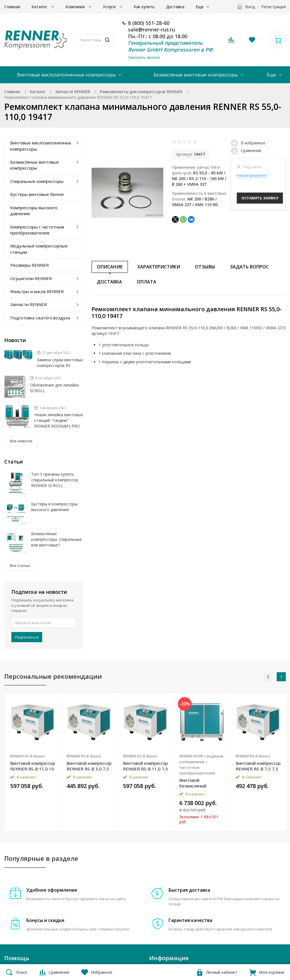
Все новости (21, 441)
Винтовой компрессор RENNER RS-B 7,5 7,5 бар (258, 766)
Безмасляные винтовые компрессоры (196, 75)
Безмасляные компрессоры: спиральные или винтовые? (56, 539)
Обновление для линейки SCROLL (54, 388)
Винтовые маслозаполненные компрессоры (66, 75)
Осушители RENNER (31, 278)
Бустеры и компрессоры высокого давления (54, 507)
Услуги (110, 7)
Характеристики (159, 267)
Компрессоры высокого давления (34, 211)
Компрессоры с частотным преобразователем (37, 230)
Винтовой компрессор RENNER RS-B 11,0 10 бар (33, 766)
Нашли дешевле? (252, 175)
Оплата (147, 282)
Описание (110, 267)
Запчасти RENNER (73, 92)
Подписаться (27, 637)
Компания (76, 7)
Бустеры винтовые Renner (37, 194)
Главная (12, 7)
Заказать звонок (144, 57)
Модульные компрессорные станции (39, 249)
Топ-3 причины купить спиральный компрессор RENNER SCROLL (55, 480)
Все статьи (20, 565)
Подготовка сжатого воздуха (40, 318)
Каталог (40, 7)
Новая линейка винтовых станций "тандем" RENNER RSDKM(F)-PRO (59, 420)
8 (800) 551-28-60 (149, 23)
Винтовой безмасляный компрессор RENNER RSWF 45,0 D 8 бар (200, 783)
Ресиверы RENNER (29, 265)
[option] (33, 762)
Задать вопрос (249, 267)
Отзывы (205, 267)
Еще (200, 7)
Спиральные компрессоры (37, 181)
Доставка (175, 7)
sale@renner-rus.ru (152, 29)
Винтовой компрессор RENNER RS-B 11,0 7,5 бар (145, 766)
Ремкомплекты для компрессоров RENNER (141, 92)
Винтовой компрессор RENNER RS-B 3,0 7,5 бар (89, 766)
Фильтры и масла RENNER (37, 291)
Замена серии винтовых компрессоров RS (60, 363)
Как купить (144, 7)
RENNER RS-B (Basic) (27, 756)
